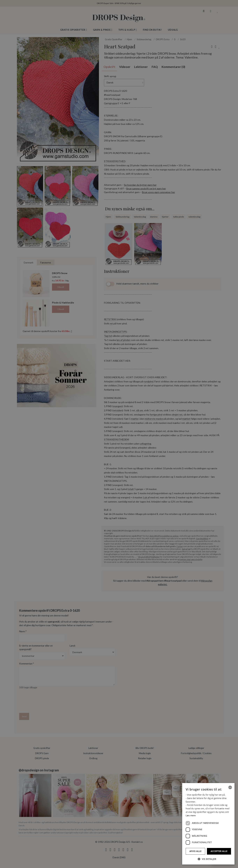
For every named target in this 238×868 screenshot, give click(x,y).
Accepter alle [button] (219, 851)
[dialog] (208, 824)
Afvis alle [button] (196, 851)
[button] (208, 859)
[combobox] (230, 787)
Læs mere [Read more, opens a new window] (191, 816)
